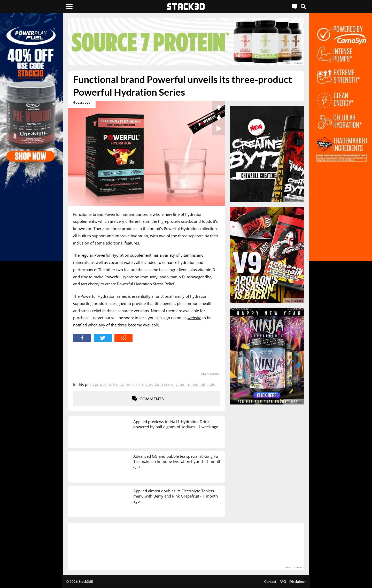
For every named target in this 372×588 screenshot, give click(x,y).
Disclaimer (298, 582)
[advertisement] (186, 42)
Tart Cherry (164, 384)
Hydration (122, 384)
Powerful (103, 384)
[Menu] (69, 6)
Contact (270, 582)
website (194, 318)
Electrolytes (142, 384)
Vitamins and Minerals (195, 384)
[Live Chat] (294, 6)
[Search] (303, 6)
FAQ (283, 582)
